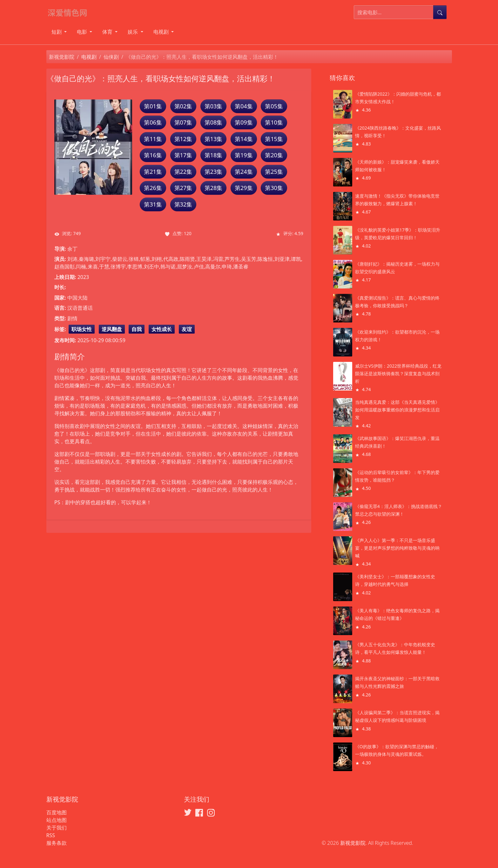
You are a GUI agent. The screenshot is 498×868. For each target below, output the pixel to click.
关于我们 (57, 828)
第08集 (214, 122)
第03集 (214, 106)
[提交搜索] (440, 12)
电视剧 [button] (162, 32)
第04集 (244, 106)
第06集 (153, 122)
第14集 (244, 139)
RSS (51, 835)
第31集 (153, 204)
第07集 (183, 122)
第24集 (244, 172)
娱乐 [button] (133, 32)
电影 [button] (83, 32)
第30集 (274, 188)
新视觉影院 (62, 57)
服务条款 (57, 843)
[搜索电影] (394, 12)
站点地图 (57, 820)
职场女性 (82, 329)
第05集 (274, 106)
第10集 (274, 122)
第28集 (214, 188)
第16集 (153, 155)
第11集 (153, 139)
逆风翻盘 (112, 329)
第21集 (153, 172)
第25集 (274, 172)
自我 (137, 329)
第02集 (183, 106)
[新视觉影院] (70, 12)
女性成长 (162, 329)
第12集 (183, 139)
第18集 (214, 155)
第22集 (183, 172)
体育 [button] (108, 32)
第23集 (214, 172)
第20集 (274, 155)
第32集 (183, 204)
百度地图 (57, 812)
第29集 (244, 188)
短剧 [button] (57, 32)
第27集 (183, 188)
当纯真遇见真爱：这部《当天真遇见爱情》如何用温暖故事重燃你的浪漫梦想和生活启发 (397, 410)
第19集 (244, 155)
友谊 (187, 329)
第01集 (153, 106)
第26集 (153, 188)
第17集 (183, 155)
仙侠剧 (111, 57)
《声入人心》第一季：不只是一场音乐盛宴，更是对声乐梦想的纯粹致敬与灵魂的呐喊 (397, 548)
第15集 (274, 139)
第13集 (214, 139)
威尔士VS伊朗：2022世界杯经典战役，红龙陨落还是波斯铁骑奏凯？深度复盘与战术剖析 (398, 373)
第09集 (244, 122)
